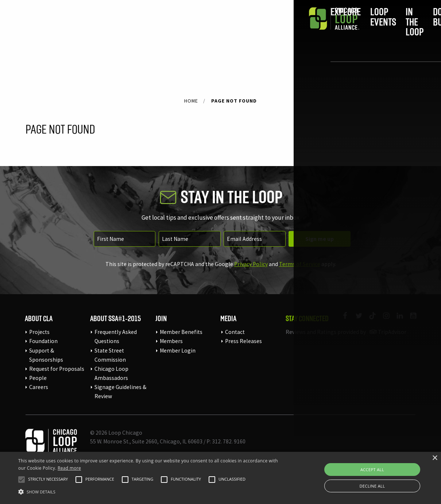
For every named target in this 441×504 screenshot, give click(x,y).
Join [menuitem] (330, 28)
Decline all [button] (372, 486)
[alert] (220, 478)
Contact (235, 332)
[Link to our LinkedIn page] (397, 320)
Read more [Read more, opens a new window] (69, 468)
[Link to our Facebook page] (342, 320)
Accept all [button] (372, 470)
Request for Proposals (57, 369)
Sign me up (320, 239)
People (38, 378)
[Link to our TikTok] (369, 320)
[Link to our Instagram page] (383, 320)
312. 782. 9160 (229, 441)
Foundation (43, 341)
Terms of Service (300, 264)
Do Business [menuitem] (281, 28)
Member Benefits (181, 332)
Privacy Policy (251, 264)
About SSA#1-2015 (115, 318)
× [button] (435, 458)
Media (228, 318)
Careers (39, 387)
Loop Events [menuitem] (176, 28)
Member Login (178, 351)
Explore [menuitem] (127, 28)
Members (171, 341)
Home (191, 101)
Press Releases (243, 341)
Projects (39, 332)
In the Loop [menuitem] (229, 28)
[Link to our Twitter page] (355, 320)
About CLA (39, 318)
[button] (22, 480)
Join (161, 318)
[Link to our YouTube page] (410, 320)
